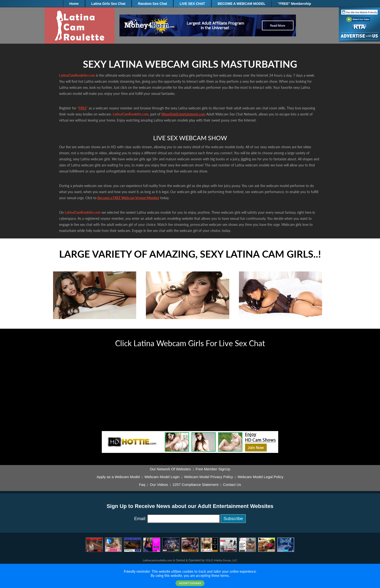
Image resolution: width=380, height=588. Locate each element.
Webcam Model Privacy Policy (209, 477)
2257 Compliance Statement (195, 485)
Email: (140, 519)
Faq (142, 485)
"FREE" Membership (294, 4)
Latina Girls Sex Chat (108, 4)
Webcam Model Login (162, 477)
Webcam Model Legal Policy (260, 477)
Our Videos (159, 485)
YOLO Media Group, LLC (221, 560)
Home (74, 4)
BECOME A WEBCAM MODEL (241, 4)
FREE (83, 108)
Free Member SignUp (213, 469)
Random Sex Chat (152, 4)
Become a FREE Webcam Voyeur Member (128, 198)
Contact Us (232, 485)
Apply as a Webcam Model (118, 477)
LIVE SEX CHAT (192, 4)
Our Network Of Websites (170, 469)
